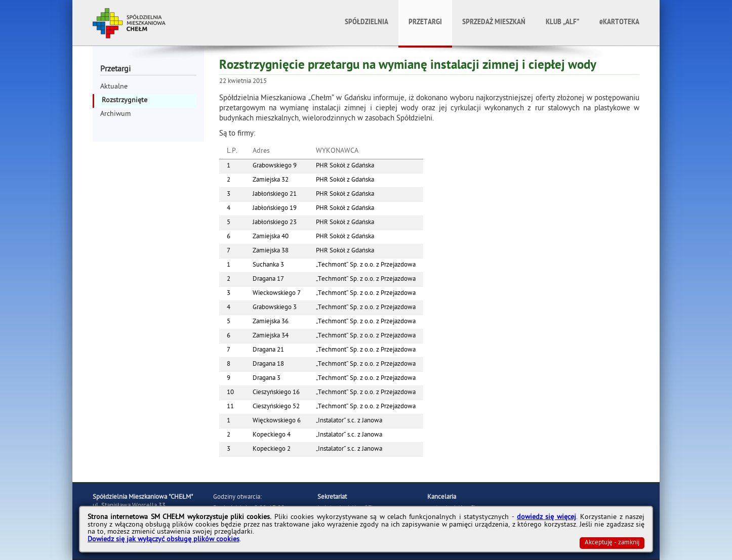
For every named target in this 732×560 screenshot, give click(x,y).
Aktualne (114, 87)
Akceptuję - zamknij (612, 543)
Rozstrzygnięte (125, 101)
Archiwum (115, 115)
